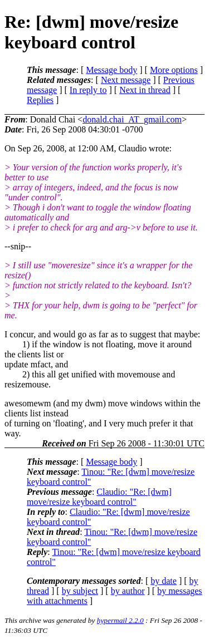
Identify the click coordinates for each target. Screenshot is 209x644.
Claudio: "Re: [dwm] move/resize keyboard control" (99, 497)
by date (164, 581)
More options (174, 70)
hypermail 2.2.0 (120, 620)
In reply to (88, 90)
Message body (111, 70)
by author (128, 591)
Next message (126, 80)
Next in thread (145, 90)
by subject (80, 591)
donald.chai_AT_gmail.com (132, 119)
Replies (40, 100)
